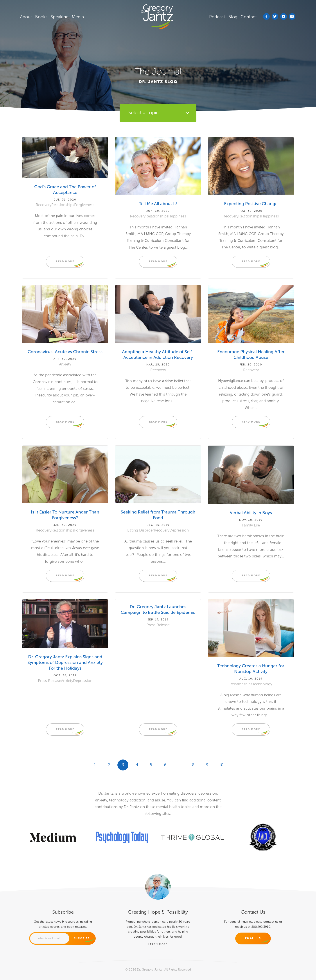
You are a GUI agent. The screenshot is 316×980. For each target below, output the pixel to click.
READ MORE (65, 261)
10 (221, 765)
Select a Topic (144, 113)
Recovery (44, 205)
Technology (262, 684)
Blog (234, 17)
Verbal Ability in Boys (251, 513)
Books (42, 17)
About (27, 17)
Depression (179, 530)
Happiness (177, 216)
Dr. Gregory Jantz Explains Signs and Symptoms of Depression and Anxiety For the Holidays (65, 663)
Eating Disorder (141, 530)
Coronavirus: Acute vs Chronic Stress (65, 352)
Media (79, 17)
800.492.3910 (261, 927)
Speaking (60, 17)
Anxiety (65, 364)
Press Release (49, 681)
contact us (271, 922)
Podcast (218, 17)
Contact (250, 17)
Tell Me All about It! (158, 204)
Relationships (63, 205)
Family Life (251, 525)
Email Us (253, 938)
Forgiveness (84, 205)
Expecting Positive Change (251, 204)
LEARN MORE (158, 944)
